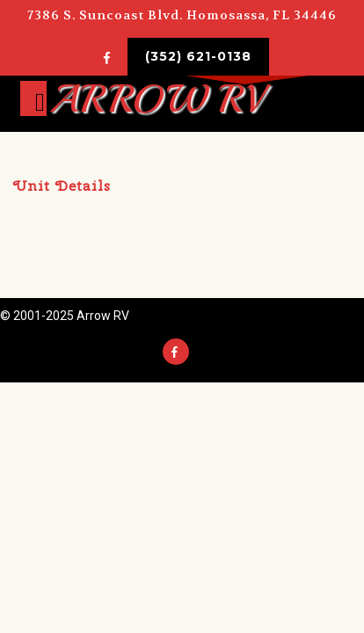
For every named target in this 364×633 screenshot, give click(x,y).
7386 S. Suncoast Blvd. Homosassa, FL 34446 (182, 15)
